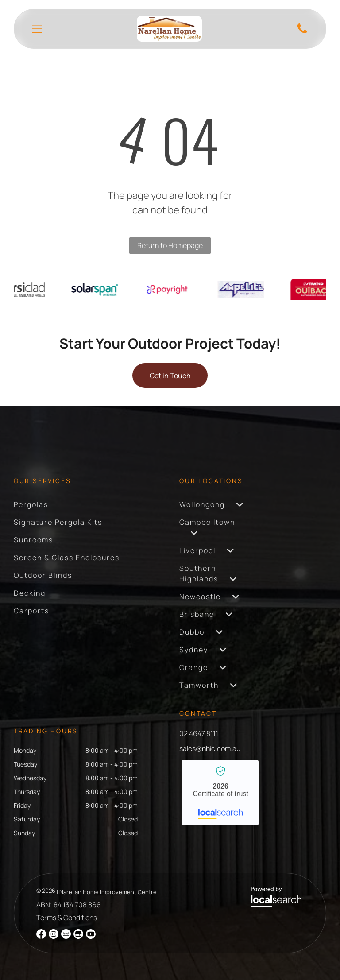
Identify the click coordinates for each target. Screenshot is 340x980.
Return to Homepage (170, 245)
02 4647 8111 (199, 733)
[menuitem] (31, 504)
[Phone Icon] (302, 32)
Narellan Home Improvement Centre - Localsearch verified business (220, 793)
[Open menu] (37, 29)
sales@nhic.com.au (210, 748)
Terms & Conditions (67, 918)
